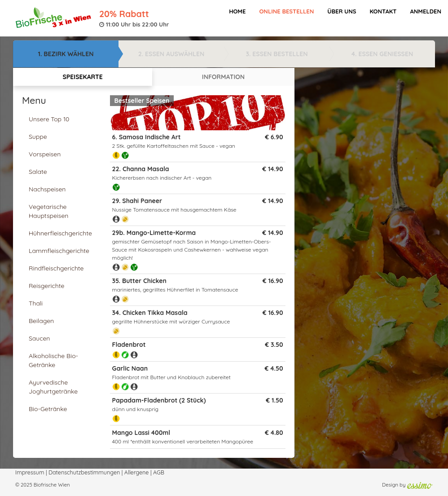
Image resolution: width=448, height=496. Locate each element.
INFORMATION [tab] (223, 77)
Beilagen (41, 321)
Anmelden (426, 11)
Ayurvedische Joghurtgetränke (53, 387)
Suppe (38, 137)
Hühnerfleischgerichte (60, 233)
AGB (159, 472)
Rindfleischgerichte (56, 268)
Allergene (137, 472)
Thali (36, 303)
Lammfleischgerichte (59, 251)
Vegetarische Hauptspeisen (48, 211)
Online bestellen (286, 11)
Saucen (39, 338)
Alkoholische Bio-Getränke (53, 360)
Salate (38, 172)
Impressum (30, 472)
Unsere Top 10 (49, 119)
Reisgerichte (46, 286)
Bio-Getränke (48, 409)
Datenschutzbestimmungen (84, 472)
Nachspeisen (47, 189)
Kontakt (383, 11)
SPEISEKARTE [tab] (82, 77)
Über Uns (342, 11)
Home (237, 11)
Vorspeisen (45, 154)
